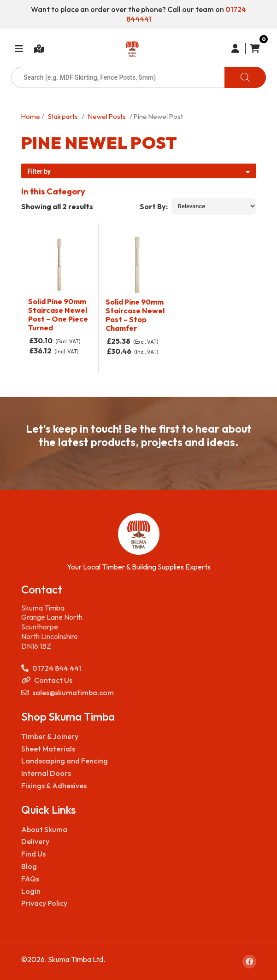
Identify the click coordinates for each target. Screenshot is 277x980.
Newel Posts (107, 116)
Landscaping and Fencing (65, 761)
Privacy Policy (44, 903)
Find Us (33, 854)
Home (31, 116)
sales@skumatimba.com (68, 693)
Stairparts (63, 116)
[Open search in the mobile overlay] (138, 77)
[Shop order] (214, 206)
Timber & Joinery (50, 736)
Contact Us (47, 680)
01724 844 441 (51, 668)
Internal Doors (46, 773)
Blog (29, 866)
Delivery (35, 841)
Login (31, 891)
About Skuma (44, 829)
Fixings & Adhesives (54, 786)
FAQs (30, 879)
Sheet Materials (48, 749)
